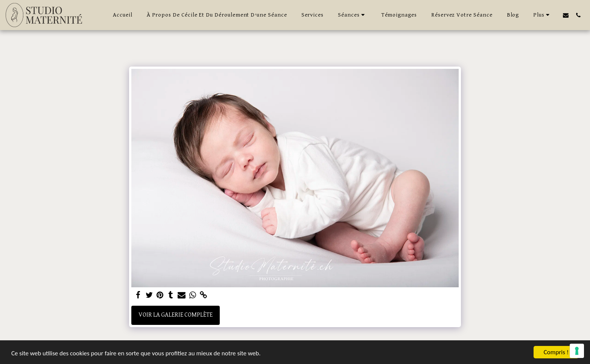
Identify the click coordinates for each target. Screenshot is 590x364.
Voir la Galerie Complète (176, 315)
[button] (352, 15)
